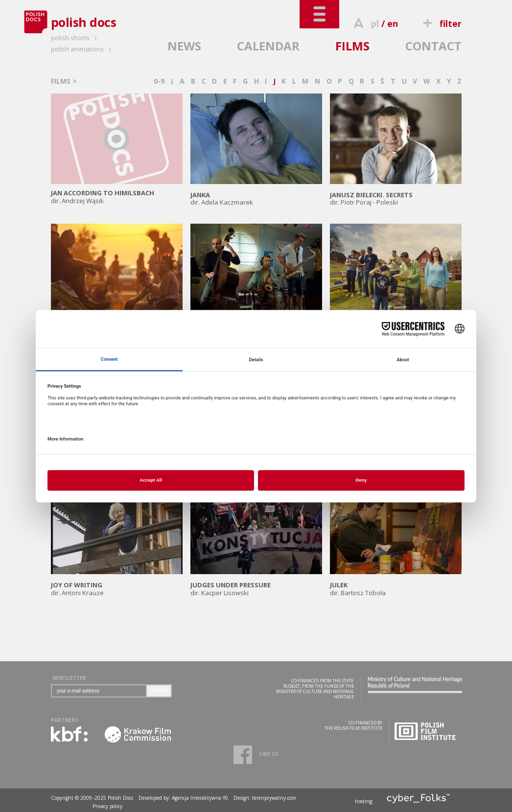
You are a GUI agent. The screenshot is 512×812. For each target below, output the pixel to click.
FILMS (352, 46)
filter (441, 23)
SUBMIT (159, 691)
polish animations (82, 49)
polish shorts (75, 38)
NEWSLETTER (69, 678)
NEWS (184, 46)
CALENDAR (268, 46)
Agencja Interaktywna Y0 (200, 798)
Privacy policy (107, 806)
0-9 (159, 81)
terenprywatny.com (274, 798)
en (393, 23)
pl (375, 23)
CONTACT (433, 46)
